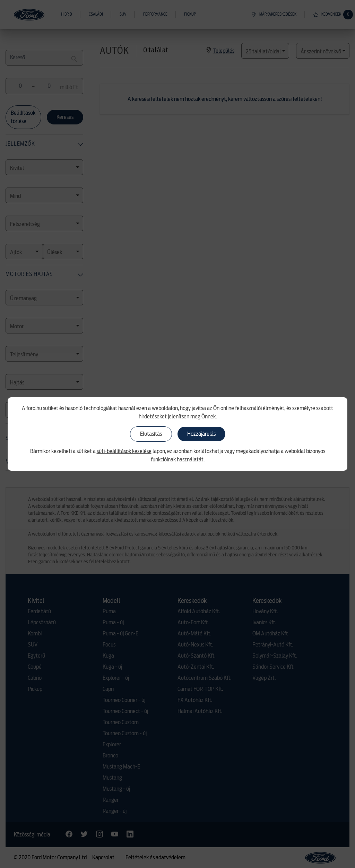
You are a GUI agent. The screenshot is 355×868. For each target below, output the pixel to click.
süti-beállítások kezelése (124, 451)
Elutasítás (151, 434)
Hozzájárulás (201, 434)
